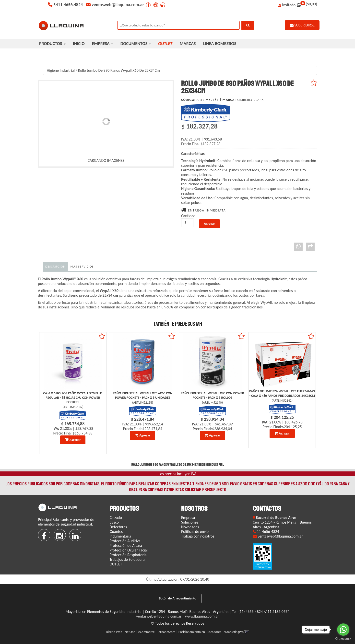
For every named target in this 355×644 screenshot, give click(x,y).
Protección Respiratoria (128, 555)
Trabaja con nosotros (198, 536)
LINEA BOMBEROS (220, 44)
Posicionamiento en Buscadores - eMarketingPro (211, 632)
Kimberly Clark (250, 100)
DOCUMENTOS (136, 44)
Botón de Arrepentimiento (178, 598)
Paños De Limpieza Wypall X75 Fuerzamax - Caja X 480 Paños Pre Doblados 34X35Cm (282, 393)
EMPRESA (103, 44)
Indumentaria (120, 536)
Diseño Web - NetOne (121, 632)
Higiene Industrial (61, 70)
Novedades (190, 527)
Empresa (188, 518)
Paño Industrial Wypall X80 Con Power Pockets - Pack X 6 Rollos (212, 395)
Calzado (116, 518)
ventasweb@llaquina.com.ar (159, 616)
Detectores (118, 527)
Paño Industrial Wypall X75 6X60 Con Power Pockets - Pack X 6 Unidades (143, 395)
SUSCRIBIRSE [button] (302, 25)
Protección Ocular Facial (129, 550)
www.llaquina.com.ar (202, 616)
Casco (114, 522)
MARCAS (188, 44)
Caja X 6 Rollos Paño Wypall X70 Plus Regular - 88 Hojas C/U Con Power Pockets (73, 398)
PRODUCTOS (52, 44)
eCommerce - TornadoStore (157, 632)
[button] (247, 632)
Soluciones (190, 522)
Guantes (116, 532)
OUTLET (116, 564)
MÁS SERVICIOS (82, 266)
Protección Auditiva (125, 541)
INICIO (79, 44)
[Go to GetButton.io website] (343, 639)
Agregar (75, 440)
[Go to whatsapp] (343, 630)
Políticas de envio (195, 532)
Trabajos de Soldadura (127, 559)
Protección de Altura (126, 545)
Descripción (55, 266)
